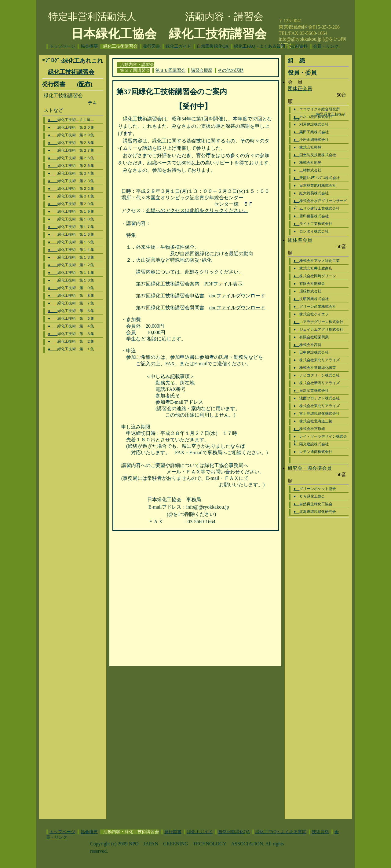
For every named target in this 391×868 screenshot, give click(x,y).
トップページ (62, 46)
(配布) (85, 84)
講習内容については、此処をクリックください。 (190, 272)
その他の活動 (231, 70)
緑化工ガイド (178, 46)
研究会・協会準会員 (310, 468)
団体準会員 (300, 240)
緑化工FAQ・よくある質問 (259, 46)
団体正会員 (300, 88)
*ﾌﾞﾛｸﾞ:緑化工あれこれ (73, 61)
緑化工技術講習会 (71, 72)
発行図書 (152, 46)
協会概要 (89, 46)
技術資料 (299, 46)
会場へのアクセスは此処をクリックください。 (197, 210)
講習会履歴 (202, 70)
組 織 (296, 61)
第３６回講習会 (170, 70)
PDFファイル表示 (223, 284)
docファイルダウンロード (237, 296)
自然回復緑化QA (213, 46)
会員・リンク (326, 46)
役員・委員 (302, 73)
